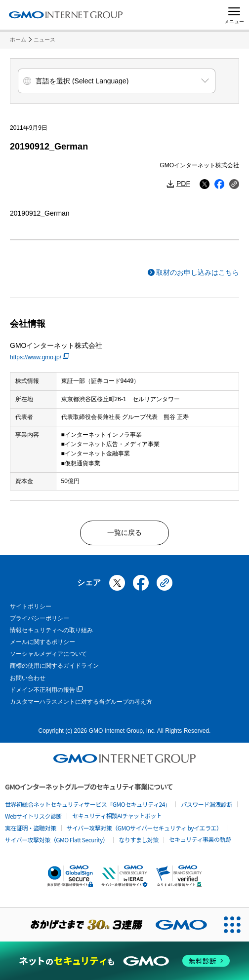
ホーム (18, 39)
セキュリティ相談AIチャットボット (117, 815)
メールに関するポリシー (42, 642)
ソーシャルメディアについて (48, 654)
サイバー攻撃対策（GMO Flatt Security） (57, 840)
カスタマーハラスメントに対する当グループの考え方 (81, 702)
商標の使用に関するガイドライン (54, 666)
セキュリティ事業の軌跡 (200, 839)
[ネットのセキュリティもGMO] (124, 961)
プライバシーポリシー (40, 618)
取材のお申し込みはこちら (198, 272)
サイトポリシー (31, 606)
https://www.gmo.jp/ (40, 357)
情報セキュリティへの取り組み (51, 630)
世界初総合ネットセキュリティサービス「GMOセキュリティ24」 (88, 804)
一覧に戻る (124, 532)
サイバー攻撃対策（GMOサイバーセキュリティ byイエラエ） (145, 828)
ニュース (44, 39)
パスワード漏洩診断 (207, 804)
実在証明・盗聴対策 (31, 828)
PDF (183, 184)
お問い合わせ (28, 678)
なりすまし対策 (139, 840)
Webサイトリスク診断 (33, 816)
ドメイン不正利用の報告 (46, 690)
